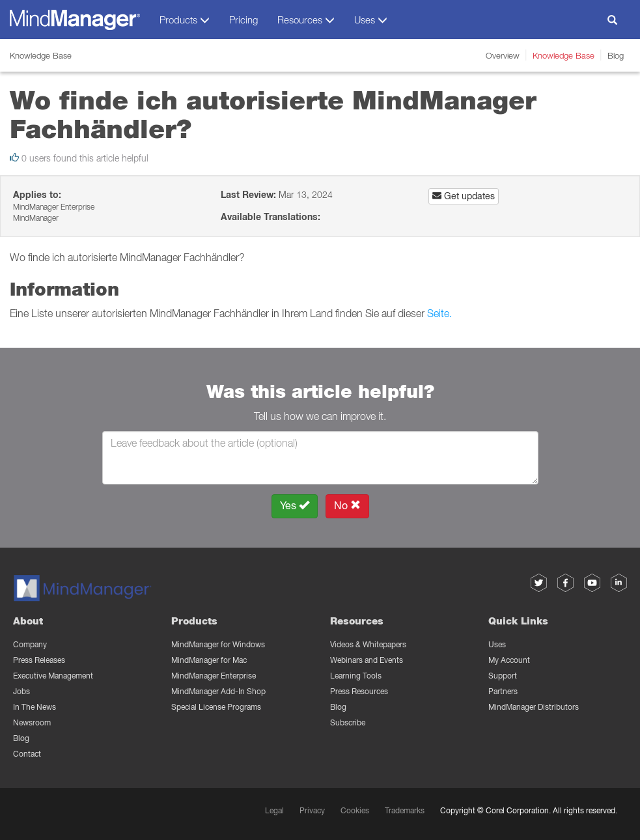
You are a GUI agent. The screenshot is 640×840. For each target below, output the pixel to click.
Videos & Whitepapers (368, 644)
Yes (295, 506)
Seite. (439, 313)
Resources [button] (306, 20)
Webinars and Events (367, 660)
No (347, 506)
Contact (27, 754)
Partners (503, 691)
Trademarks (405, 810)
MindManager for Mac (209, 660)
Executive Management (53, 676)
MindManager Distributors (534, 707)
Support (503, 676)
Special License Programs (216, 707)
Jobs (21, 691)
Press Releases (39, 660)
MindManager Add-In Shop (218, 691)
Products (194, 621)
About (28, 621)
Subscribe (348, 722)
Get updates (464, 196)
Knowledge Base (563, 55)
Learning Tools (356, 676)
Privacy (312, 810)
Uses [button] (371, 20)
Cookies (355, 810)
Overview (503, 55)
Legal (274, 810)
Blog (616, 55)
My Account (509, 660)
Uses (497, 644)
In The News (35, 707)
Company (30, 644)
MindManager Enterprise (214, 676)
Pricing (243, 20)
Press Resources (359, 691)
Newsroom (32, 722)
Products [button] (185, 20)
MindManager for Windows (218, 644)
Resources (357, 621)
